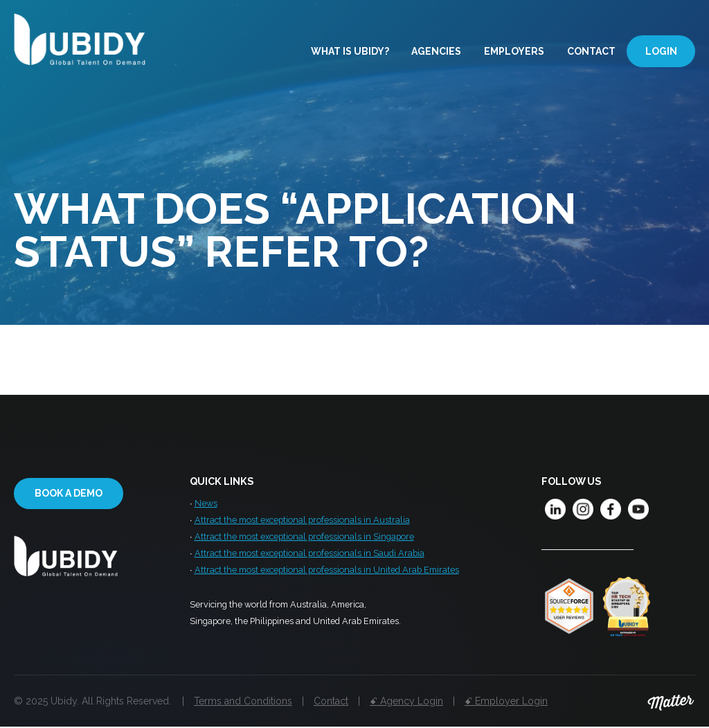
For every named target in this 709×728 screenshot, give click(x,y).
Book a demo (69, 493)
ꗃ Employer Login (506, 701)
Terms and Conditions (243, 701)
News (206, 504)
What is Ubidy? (350, 51)
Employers (514, 51)
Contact (591, 51)
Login (661, 51)
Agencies (436, 51)
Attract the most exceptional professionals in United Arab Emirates (327, 574)
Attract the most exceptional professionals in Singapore (304, 539)
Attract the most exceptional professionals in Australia (302, 521)
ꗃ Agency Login (406, 701)
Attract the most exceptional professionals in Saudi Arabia (309, 557)
